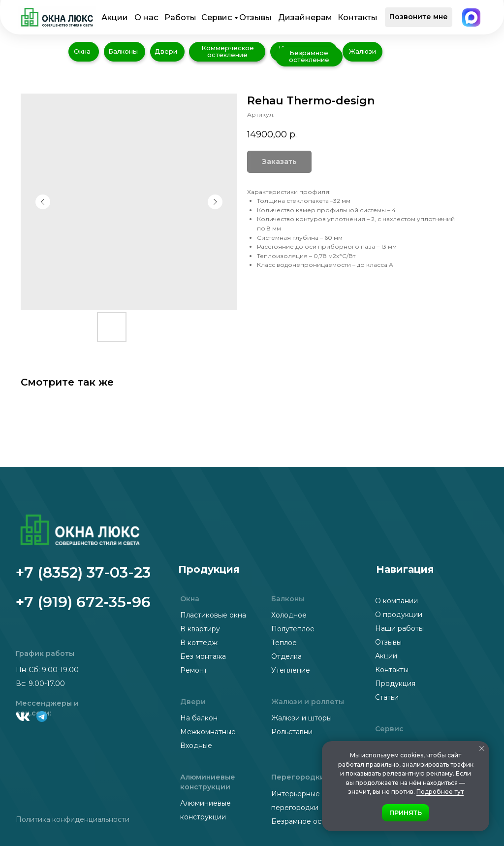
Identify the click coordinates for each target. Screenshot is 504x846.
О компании (396, 601)
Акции (115, 17)
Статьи (387, 697)
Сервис (217, 17)
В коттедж (199, 643)
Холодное (289, 615)
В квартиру (200, 629)
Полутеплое (293, 629)
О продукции (399, 615)
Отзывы (255, 17)
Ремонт (194, 670)
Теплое (284, 643)
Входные (196, 746)
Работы (180, 17)
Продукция (395, 683)
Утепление (291, 670)
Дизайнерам (305, 17)
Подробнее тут (440, 792)
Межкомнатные (208, 732)
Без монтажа (203, 656)
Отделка (286, 656)
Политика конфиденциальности (73, 819)
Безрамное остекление (313, 821)
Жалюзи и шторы (301, 718)
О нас (146, 17)
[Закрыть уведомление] (482, 748)
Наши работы (399, 628)
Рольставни (292, 732)
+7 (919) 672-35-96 (83, 602)
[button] (419, 17)
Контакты (358, 17)
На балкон (199, 718)
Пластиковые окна (213, 615)
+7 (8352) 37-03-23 (83, 572)
